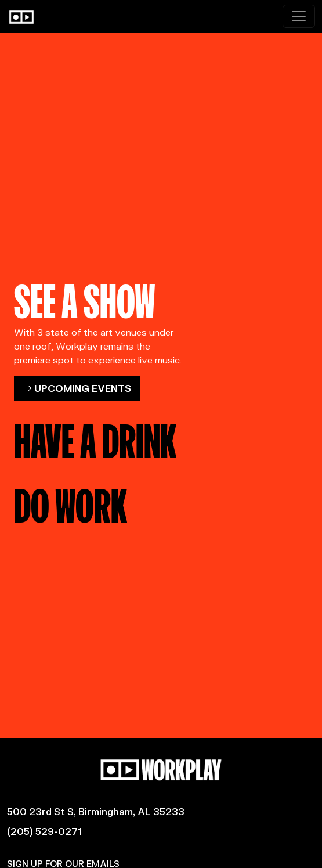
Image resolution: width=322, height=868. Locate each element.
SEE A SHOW (85, 297)
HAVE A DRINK (95, 437)
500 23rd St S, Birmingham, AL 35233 (96, 811)
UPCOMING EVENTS (77, 388)
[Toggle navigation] (299, 16)
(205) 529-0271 (44, 831)
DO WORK (70, 502)
